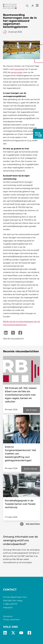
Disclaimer (8, 616)
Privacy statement (11, 620)
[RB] (10, 6)
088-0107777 (11, 604)
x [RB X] (13, 633)
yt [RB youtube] (21, 633)
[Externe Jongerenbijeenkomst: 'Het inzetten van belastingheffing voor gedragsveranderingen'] (21, 429)
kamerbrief (19, 69)
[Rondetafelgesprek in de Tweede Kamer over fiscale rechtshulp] (21, 485)
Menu (37, 5)
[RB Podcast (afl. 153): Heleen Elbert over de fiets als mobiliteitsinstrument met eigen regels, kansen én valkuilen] (21, 370)
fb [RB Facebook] (29, 633)
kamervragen (17, 72)
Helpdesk (8, 607)
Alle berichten (33, 524)
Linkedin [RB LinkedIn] (5, 633)
